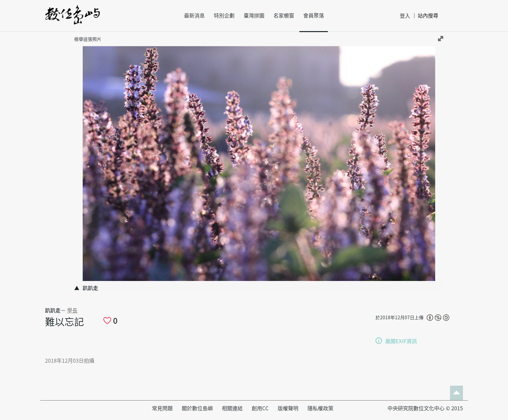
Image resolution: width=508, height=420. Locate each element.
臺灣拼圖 (254, 16)
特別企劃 (224, 16)
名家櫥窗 (284, 16)
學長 (72, 310)
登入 (405, 16)
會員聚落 (314, 16)
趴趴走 (53, 310)
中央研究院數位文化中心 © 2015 (425, 408)
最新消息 (194, 16)
